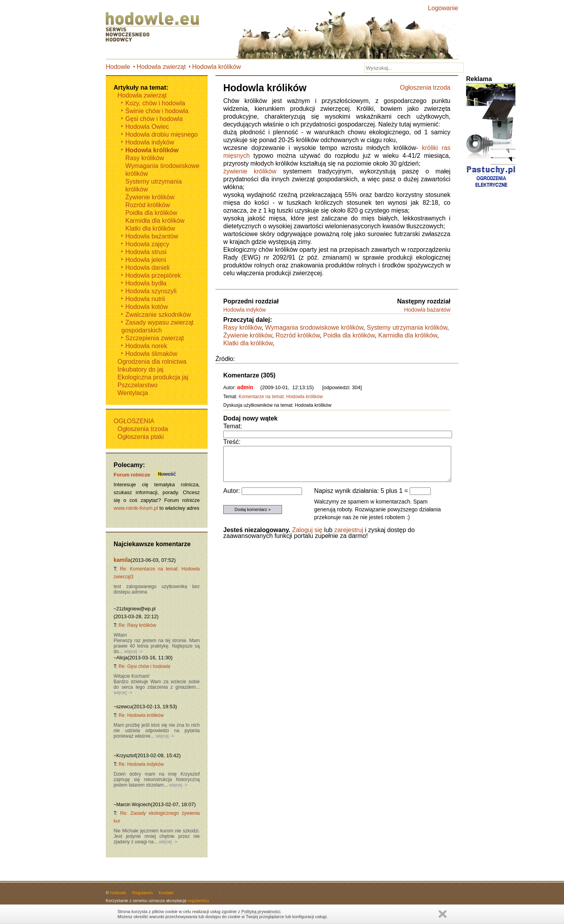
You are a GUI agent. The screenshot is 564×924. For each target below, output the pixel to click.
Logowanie (443, 8)
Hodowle (118, 67)
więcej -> (133, 651)
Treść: (232, 442)
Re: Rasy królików (137, 625)
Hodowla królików (217, 67)
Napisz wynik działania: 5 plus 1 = (362, 491)
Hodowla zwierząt (161, 67)
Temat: (233, 426)
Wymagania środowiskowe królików (314, 328)
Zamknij (443, 914)
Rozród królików (297, 335)
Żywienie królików (248, 335)
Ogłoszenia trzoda (425, 88)
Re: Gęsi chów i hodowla (145, 666)
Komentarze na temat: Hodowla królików (281, 397)
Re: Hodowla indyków (141, 764)
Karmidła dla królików (408, 335)
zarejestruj (349, 530)
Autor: (232, 491)
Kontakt (166, 893)
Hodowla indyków (245, 310)
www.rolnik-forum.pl (136, 508)
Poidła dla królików (349, 335)
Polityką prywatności (261, 911)
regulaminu (198, 901)
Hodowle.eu (155, 27)
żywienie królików (250, 171)
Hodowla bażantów (427, 310)
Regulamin (142, 893)
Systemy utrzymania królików (407, 328)
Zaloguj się (307, 530)
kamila (122, 560)
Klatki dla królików (248, 343)
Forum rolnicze (132, 475)
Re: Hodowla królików (141, 715)
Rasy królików (242, 328)
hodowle (118, 893)
